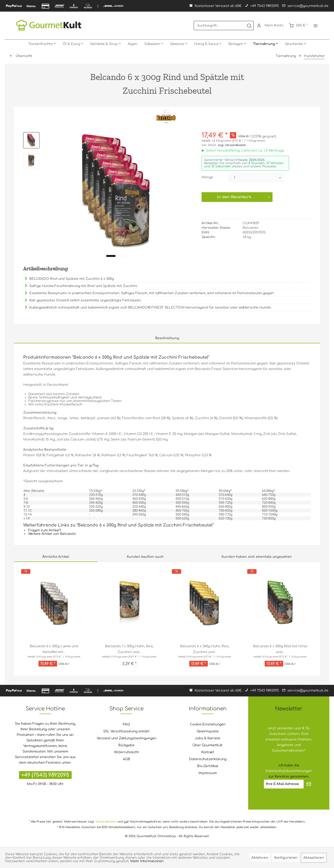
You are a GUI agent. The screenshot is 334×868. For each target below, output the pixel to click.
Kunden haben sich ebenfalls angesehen (257, 557)
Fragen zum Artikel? (42, 530)
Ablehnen (260, 858)
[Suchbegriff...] (224, 26)
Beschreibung (167, 338)
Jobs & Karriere (208, 738)
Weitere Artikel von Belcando (50, 534)
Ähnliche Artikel (56, 557)
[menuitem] (224, 26)
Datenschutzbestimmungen (289, 771)
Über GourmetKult (208, 745)
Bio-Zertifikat (208, 766)
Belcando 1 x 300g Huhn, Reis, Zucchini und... (129, 649)
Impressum (208, 773)
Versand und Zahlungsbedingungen (127, 738)
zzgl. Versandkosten (232, 145)
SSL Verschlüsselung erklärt (126, 731)
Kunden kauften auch (145, 557)
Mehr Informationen (147, 861)
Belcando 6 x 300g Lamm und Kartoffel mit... (54, 649)
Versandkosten (106, 822)
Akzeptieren (314, 858)
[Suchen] (249, 26)
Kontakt (208, 752)
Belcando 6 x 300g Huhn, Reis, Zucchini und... (205, 649)
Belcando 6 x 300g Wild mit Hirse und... (280, 649)
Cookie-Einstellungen (208, 724)
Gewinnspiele (208, 731)
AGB (127, 759)
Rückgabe (126, 745)
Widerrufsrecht (127, 752)
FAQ (126, 724)
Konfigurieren (286, 858)
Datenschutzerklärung (208, 759)
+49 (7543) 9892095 (45, 775)
